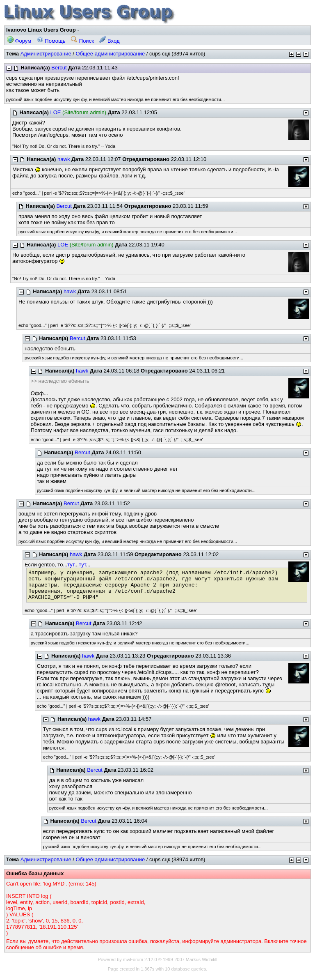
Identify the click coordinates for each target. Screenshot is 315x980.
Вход (109, 41)
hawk (64, 159)
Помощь (51, 41)
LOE (55, 112)
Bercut (59, 68)
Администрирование (46, 54)
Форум (19, 41)
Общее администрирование (110, 54)
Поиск (82, 41)
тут (71, 565)
